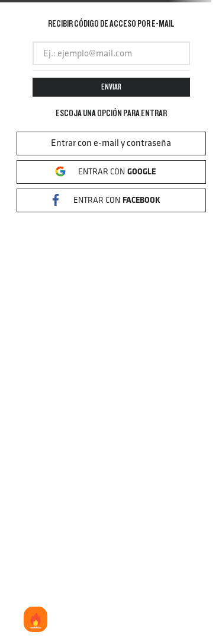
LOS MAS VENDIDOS (36, 620)
